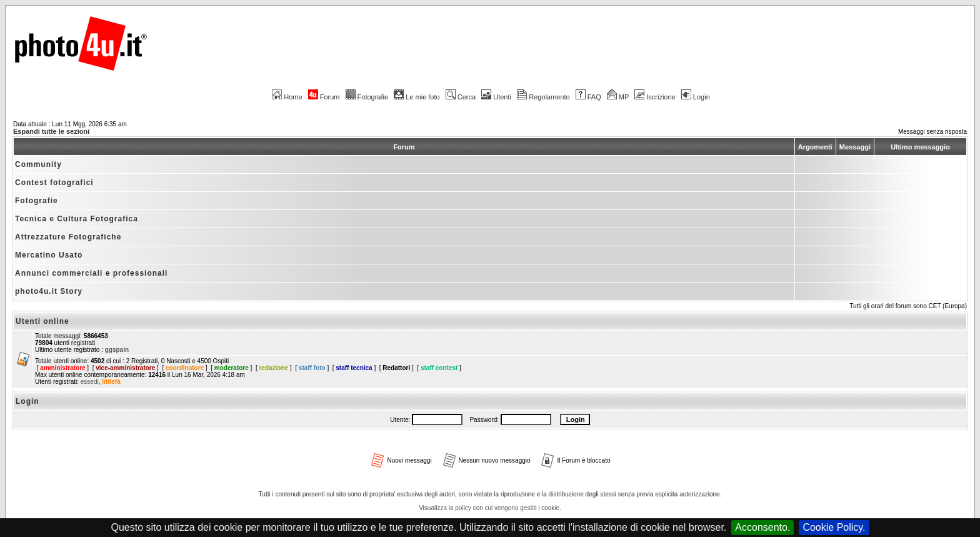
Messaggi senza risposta (932, 132)
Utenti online (42, 321)
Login (696, 97)
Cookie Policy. (834, 527)
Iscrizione (655, 97)
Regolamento (543, 97)
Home (287, 97)
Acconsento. (762, 527)
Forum (324, 97)
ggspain (117, 350)
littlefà (111, 382)
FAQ (588, 97)
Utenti (496, 97)
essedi (90, 382)
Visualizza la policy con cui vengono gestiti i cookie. (490, 508)
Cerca (461, 97)
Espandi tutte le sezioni (51, 131)
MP (618, 97)
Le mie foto (417, 97)
